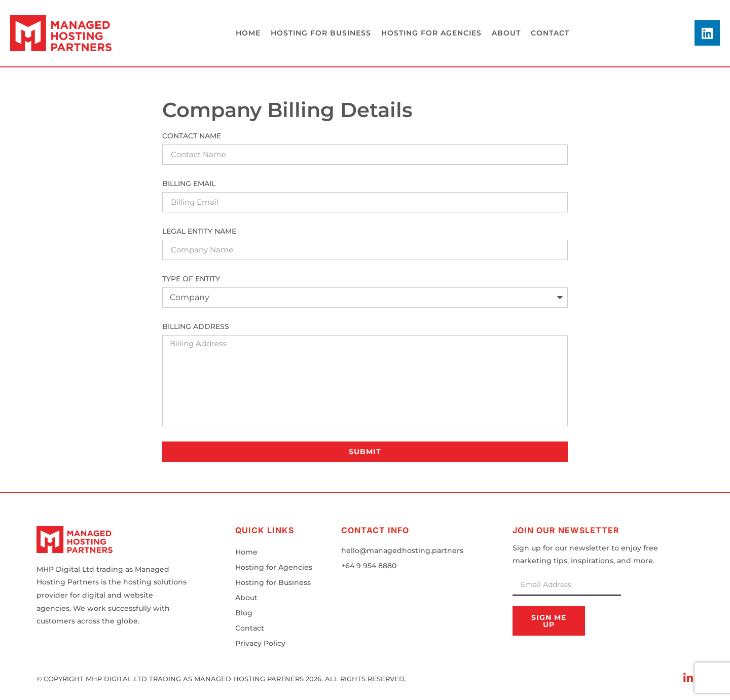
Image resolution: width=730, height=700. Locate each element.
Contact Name (192, 136)
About (506, 33)
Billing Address (196, 327)
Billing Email (189, 184)
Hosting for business (321, 33)
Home (248, 33)
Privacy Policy (260, 643)
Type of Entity (191, 279)
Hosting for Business (273, 582)
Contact (550, 33)
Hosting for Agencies (274, 567)
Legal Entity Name (199, 232)
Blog (244, 613)
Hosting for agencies (431, 33)
